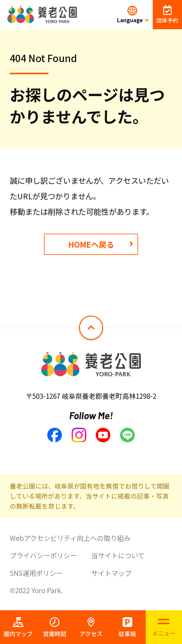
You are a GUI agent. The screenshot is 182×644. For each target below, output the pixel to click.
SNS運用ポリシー (36, 573)
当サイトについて (118, 555)
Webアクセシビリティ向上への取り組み (70, 538)
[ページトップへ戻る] (91, 328)
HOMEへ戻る (91, 244)
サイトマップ (111, 573)
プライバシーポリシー (43, 555)
